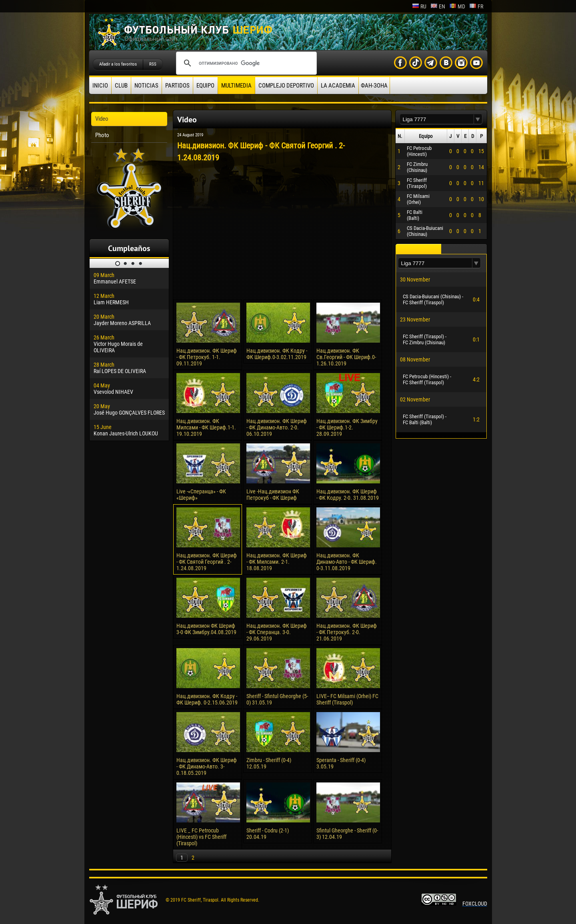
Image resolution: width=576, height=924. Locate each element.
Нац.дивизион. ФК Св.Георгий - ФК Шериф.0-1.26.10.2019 (346, 357)
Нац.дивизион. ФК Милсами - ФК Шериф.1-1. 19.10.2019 (206, 427)
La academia (338, 86)
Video (102, 119)
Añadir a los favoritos (118, 64)
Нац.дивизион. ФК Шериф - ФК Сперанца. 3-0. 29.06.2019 (277, 632)
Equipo (205, 86)
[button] (478, 119)
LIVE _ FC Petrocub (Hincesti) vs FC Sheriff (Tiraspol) (201, 837)
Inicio (100, 86)
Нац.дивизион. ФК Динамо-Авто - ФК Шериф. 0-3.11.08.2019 (347, 562)
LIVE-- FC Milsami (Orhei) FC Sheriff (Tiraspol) (347, 699)
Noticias (146, 86)
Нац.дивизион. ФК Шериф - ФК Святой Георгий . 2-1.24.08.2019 (207, 562)
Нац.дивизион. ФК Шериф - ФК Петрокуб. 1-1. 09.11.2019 (207, 357)
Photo (102, 135)
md (457, 6)
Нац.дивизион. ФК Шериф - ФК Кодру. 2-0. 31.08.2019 (348, 495)
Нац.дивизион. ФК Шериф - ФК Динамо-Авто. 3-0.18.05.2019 (207, 766)
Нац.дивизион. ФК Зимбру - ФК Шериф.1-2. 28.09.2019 (347, 427)
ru (419, 6)
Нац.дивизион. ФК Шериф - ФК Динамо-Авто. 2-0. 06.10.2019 (277, 427)
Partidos (177, 86)
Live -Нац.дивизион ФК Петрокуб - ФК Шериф (273, 495)
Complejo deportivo (286, 86)
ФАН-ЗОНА (374, 86)
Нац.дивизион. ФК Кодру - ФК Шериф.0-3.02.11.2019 (277, 354)
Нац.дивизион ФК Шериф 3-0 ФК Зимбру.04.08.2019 (206, 629)
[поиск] (245, 63)
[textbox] (437, 119)
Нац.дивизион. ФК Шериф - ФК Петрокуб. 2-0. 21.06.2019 (347, 632)
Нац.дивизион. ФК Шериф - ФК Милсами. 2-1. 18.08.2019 (277, 562)
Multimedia (236, 86)
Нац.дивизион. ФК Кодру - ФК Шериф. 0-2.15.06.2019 (207, 699)
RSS (153, 64)
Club (121, 86)
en (438, 6)
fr (476, 6)
